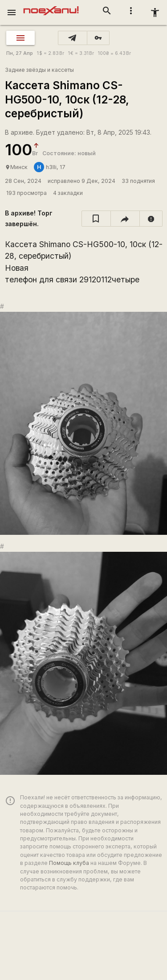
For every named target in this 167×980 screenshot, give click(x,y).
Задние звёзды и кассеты (39, 70)
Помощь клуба (69, 863)
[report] (151, 219)
